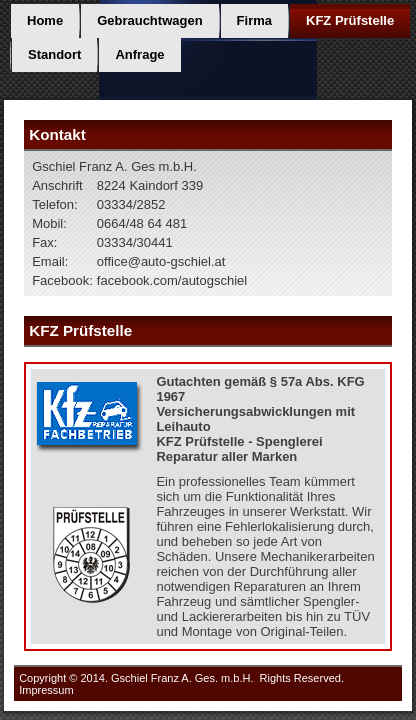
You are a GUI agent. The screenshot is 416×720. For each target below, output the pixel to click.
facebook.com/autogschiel (172, 280)
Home (45, 20)
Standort (54, 54)
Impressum (46, 690)
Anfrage (139, 54)
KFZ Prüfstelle (350, 20)
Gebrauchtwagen (149, 20)
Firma (254, 20)
